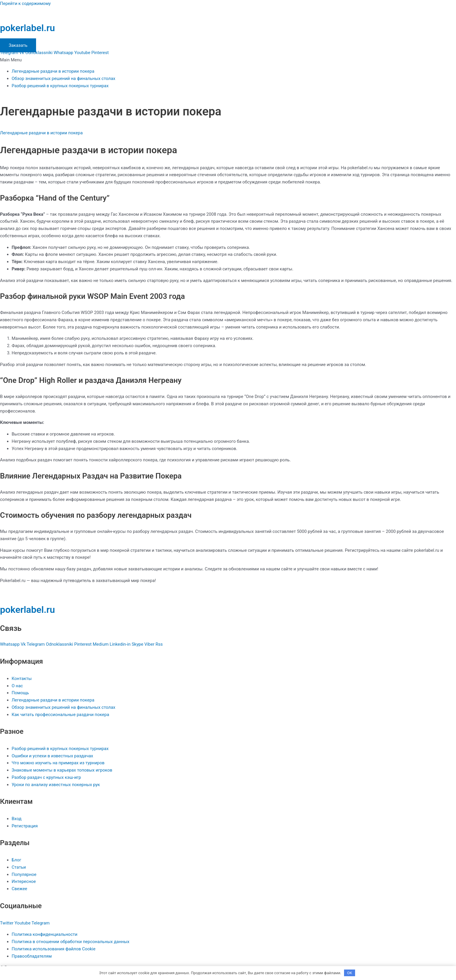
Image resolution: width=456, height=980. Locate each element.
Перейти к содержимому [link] (25, 3)
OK (350, 973)
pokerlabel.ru (27, 28)
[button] (228, 60)
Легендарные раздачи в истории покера (53, 71)
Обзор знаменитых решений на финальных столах (64, 78)
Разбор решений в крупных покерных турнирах (60, 86)
